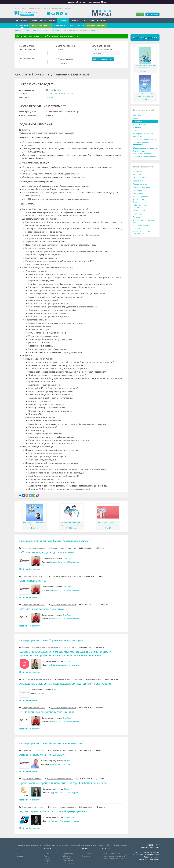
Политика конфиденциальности (146, 855)
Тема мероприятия (27, 49)
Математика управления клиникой (42, 609)
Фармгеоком (69, 817)
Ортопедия (138, 190)
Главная (18, 30)
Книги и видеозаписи (41, 25)
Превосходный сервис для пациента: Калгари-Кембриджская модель (64, 783)
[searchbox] (21, 53)
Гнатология (138, 214)
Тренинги (137, 127)
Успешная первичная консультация (42, 755)
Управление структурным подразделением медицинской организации (65, 684)
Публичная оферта (152, 857)
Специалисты (69, 861)
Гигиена (136, 217)
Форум (43, 20)
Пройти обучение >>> (30, 569)
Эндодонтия (138, 193)
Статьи (24, 20)
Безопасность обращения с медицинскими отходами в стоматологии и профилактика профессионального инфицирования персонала (65, 653)
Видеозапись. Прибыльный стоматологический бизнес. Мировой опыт (108, 524)
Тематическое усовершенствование (36, 679)
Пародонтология (140, 184)
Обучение (63, 20)
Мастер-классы (139, 124)
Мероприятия (22, 25)
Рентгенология (139, 211)
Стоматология (139, 171)
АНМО (54, 690)
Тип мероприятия (27, 58)
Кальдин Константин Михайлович (60, 94)
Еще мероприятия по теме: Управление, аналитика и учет (51, 640)
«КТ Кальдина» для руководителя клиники (47, 552)
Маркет (53, 20)
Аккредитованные (66, 59)
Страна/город (61, 49)
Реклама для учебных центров (114, 858)
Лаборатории (68, 863)
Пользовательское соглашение (147, 852)
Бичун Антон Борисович (60, 764)
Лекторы (72, 25)
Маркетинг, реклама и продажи (61, 133)
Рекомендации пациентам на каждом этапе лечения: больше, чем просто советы (71, 524)
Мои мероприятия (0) (96, 25)
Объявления (88, 20)
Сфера (66, 789)
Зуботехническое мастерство (140, 206)
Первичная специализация (144, 157)
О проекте (86, 853)
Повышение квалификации (144, 139)
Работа (75, 20)
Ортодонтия (138, 181)
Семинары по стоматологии (33, 548)
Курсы (136, 118)
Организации (59, 25)
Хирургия (137, 175)
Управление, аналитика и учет (34, 133)
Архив (81, 25)
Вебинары (137, 115)
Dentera (67, 661)
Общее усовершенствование (145, 148)
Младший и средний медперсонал (142, 232)
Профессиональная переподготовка (141, 144)
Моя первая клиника (33, 581)
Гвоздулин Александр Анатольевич (66, 821)
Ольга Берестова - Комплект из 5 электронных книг (145, 66)
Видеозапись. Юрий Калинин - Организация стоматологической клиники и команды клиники (34, 524)
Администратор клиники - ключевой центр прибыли (53, 811)
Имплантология (140, 178)
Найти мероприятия (103, 59)
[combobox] (33, 53)
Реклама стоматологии (111, 853)
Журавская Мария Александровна (65, 793)
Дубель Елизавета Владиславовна (65, 665)
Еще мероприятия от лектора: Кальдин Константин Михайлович (55, 541)
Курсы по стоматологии (32, 779)
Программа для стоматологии (147, 859)
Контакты (86, 856)
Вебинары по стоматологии (33, 647)
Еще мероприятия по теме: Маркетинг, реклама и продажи (52, 743)
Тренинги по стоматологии (33, 750)
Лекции (136, 131)
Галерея (47, 861)
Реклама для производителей (114, 856)
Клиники (102, 20)
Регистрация (152, 14)
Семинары (26, 130)
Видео (34, 20)
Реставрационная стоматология (140, 198)
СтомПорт (50, 97)
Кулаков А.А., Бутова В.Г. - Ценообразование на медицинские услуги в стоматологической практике (145, 95)
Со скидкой (63, 63)
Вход (140, 14)
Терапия (136, 202)
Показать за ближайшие (102, 49)
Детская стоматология (142, 187)
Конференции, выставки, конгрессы (143, 135)
